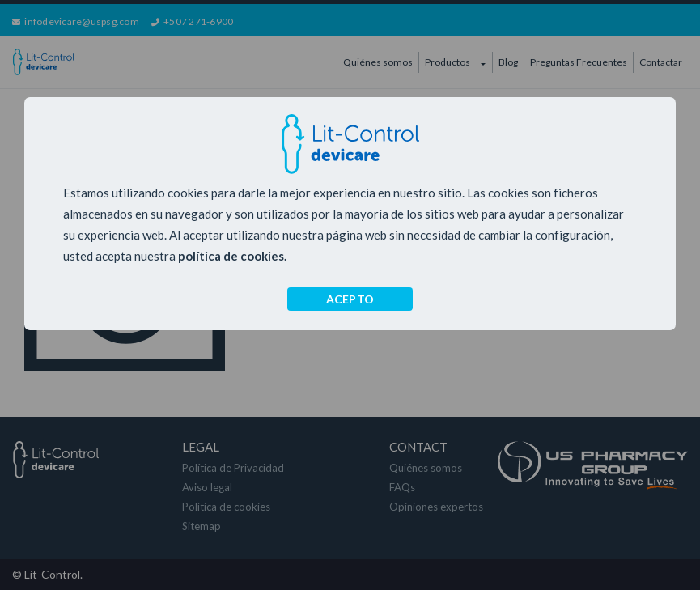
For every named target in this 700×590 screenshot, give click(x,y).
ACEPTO (350, 299)
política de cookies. (232, 256)
